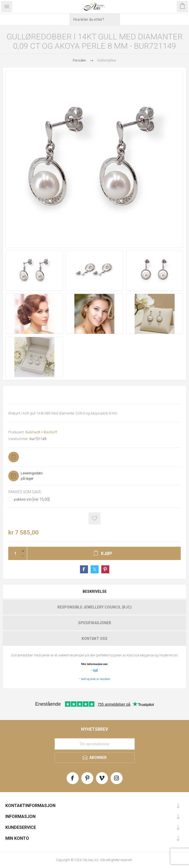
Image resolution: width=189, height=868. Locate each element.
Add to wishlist (94, 518)
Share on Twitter (95, 569)
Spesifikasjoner (95, 623)
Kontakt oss (94, 639)
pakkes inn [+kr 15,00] (32, 499)
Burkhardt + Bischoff (41, 432)
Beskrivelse (95, 591)
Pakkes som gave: (25, 492)
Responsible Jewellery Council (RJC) (94, 607)
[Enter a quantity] (14, 553)
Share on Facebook (84, 569)
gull (95, 670)
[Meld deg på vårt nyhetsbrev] (95, 744)
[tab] (94, 591)
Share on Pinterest (105, 569)
